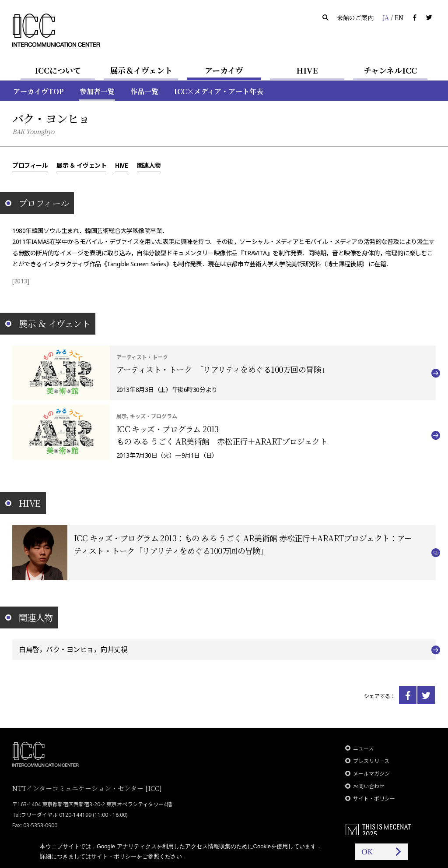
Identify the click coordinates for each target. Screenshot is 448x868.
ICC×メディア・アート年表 (219, 91)
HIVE (307, 70)
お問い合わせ (369, 786)
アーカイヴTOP (38, 91)
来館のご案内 (355, 18)
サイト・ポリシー (374, 799)
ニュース (363, 748)
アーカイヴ (224, 70)
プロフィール (30, 165)
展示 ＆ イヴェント (81, 165)
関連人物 (149, 165)
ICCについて (58, 70)
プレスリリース (371, 761)
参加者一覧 (97, 91)
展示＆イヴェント (141, 70)
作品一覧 (144, 91)
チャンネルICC (390, 70)
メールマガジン (371, 774)
